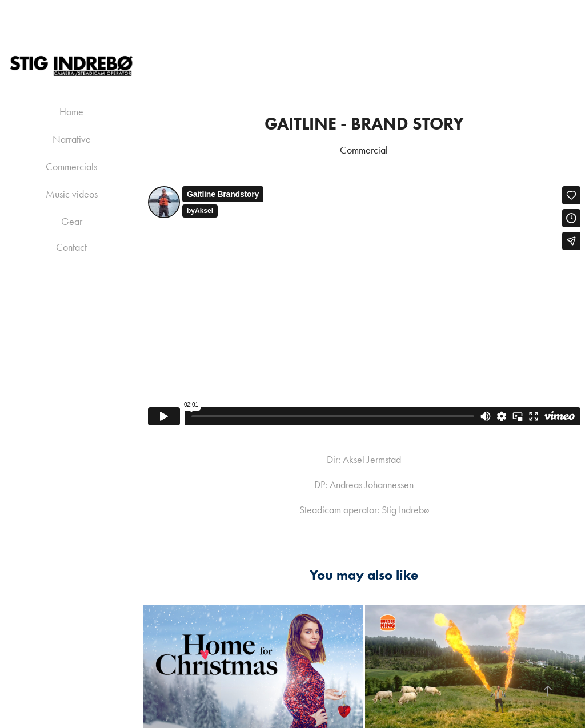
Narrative (72, 139)
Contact (71, 247)
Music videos (72, 194)
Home (71, 112)
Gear (72, 222)
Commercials (71, 167)
